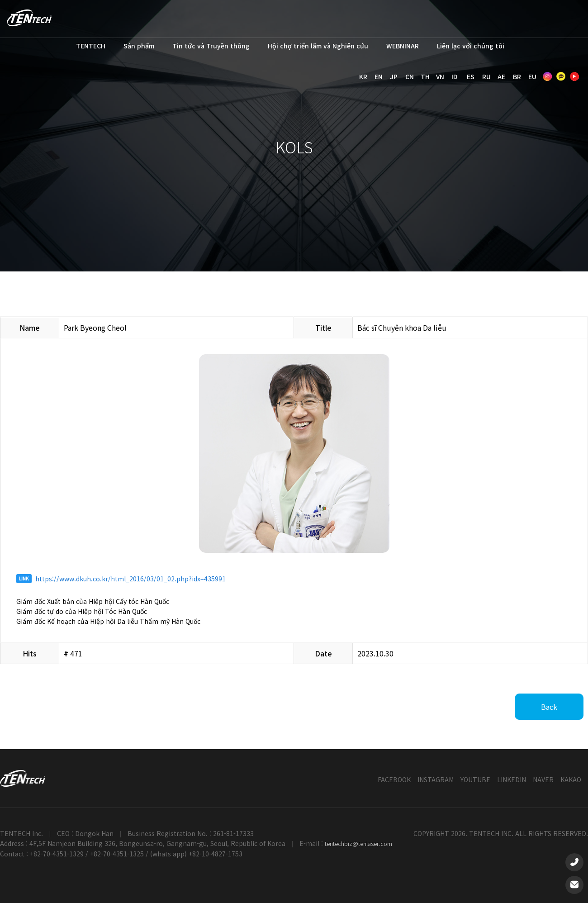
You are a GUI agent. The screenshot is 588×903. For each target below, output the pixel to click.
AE (501, 76)
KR (363, 76)
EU (532, 76)
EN (379, 76)
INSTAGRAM (436, 779)
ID (454, 76)
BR (517, 76)
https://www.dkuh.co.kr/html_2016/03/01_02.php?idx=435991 (130, 579)
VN (440, 76)
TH (425, 76)
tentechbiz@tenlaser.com (358, 844)
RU (486, 76)
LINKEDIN (512, 779)
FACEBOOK (394, 779)
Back (549, 707)
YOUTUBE (475, 779)
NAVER (543, 779)
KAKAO (571, 779)
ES (471, 76)
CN (410, 76)
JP (394, 76)
